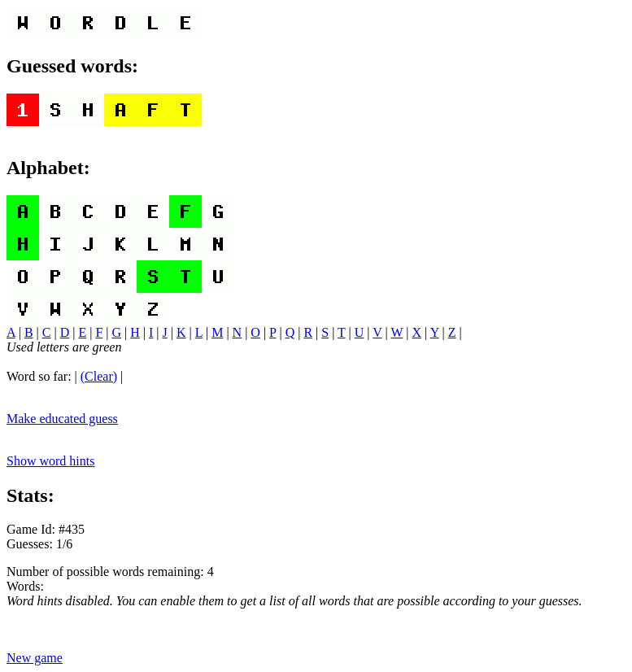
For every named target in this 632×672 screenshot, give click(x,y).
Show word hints (50, 461)
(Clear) (99, 376)
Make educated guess (62, 419)
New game (35, 658)
